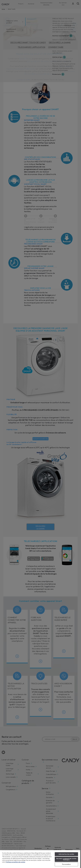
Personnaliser (66, 864)
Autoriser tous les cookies (66, 854)
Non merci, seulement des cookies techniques (66, 859)
